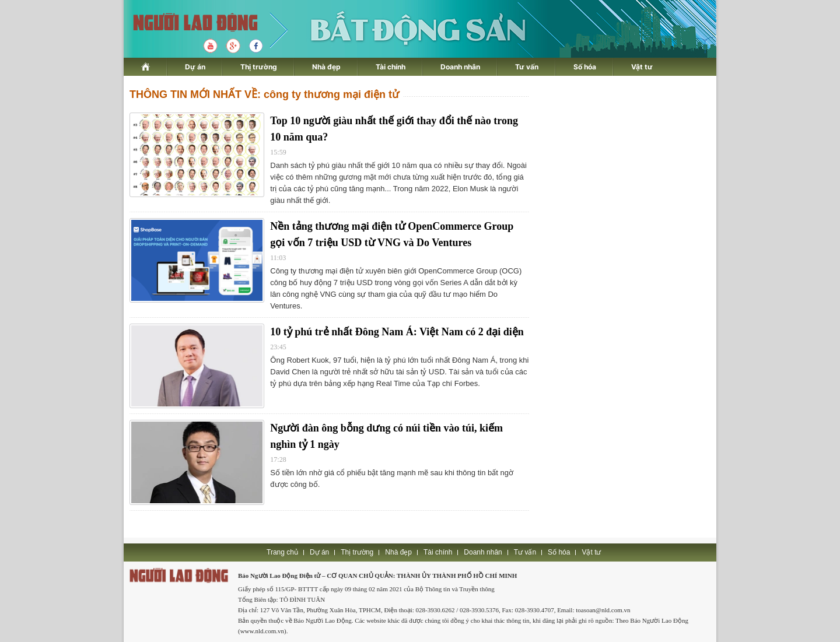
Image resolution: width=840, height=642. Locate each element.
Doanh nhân (460, 67)
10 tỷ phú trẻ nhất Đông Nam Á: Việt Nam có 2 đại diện (397, 332)
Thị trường (259, 67)
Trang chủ (282, 552)
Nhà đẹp (326, 67)
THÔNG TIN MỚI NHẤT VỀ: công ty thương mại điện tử (264, 94)
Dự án (195, 67)
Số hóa (585, 67)
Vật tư (642, 67)
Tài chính (391, 67)
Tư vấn (527, 67)
